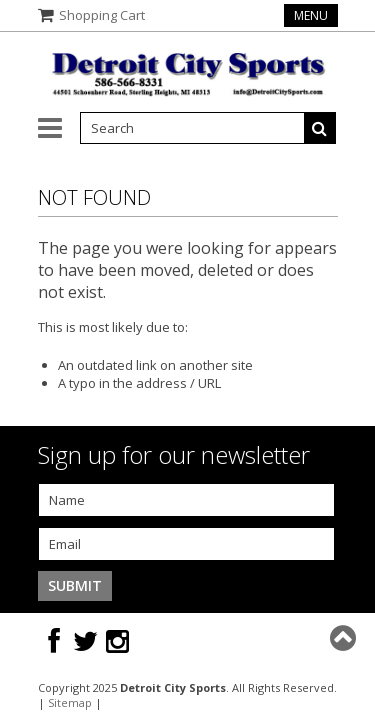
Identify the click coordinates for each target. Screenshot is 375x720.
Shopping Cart (102, 15)
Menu (311, 15)
